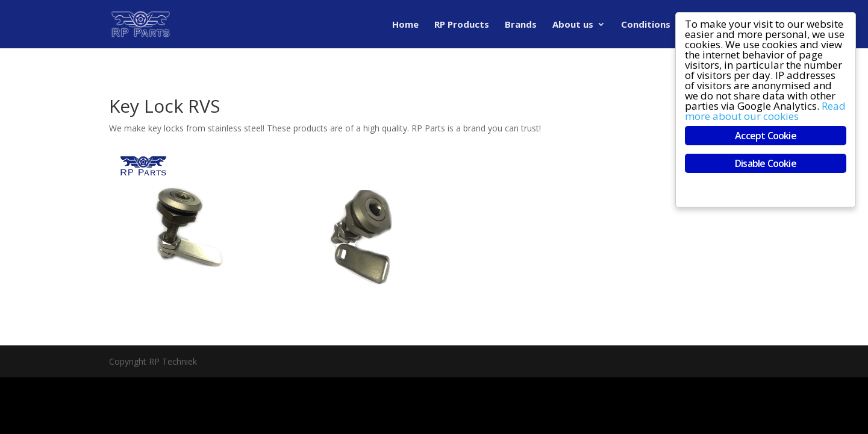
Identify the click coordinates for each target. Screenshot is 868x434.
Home (405, 25)
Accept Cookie (766, 136)
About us (573, 25)
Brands (521, 25)
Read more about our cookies (766, 111)
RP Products (462, 25)
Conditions (646, 25)
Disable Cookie (766, 163)
